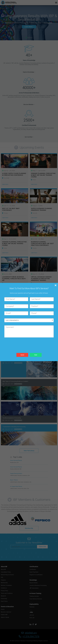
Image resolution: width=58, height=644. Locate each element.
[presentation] (16, 344)
